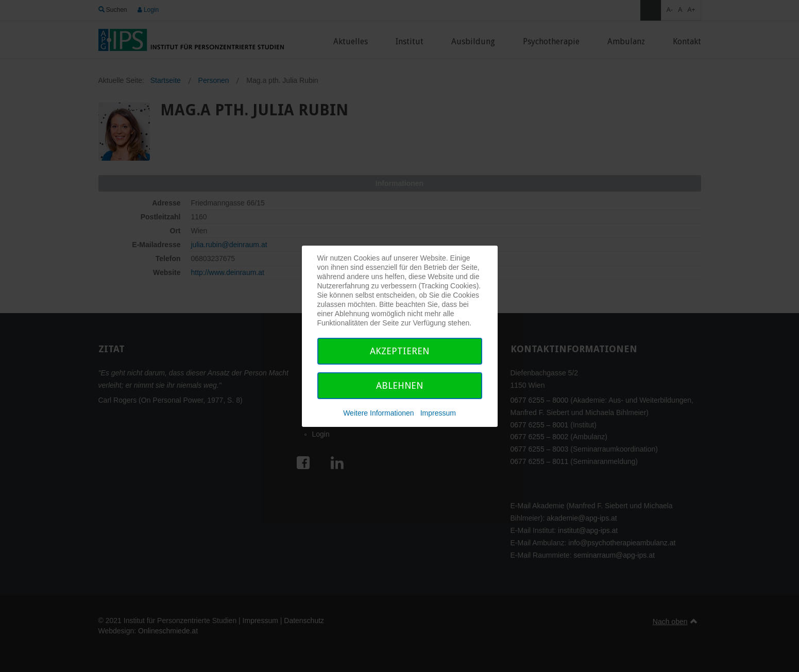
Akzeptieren (399, 351)
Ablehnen (399, 385)
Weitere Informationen (378, 413)
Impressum (438, 413)
